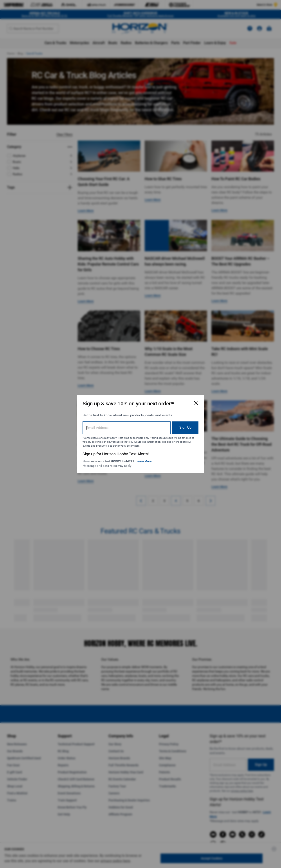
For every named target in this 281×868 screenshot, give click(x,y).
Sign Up (185, 427)
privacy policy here (128, 446)
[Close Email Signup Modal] (196, 403)
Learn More (144, 461)
